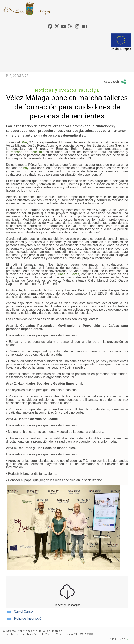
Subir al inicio (120, 639)
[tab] (50, 26)
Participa (89, 90)
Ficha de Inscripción (29, 618)
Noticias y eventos (56, 90)
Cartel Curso (23, 611)
